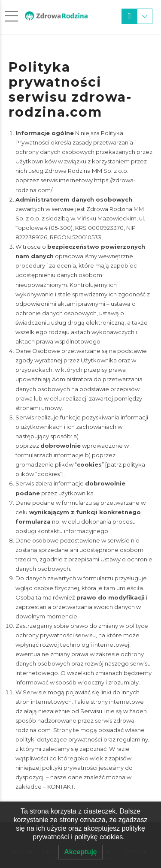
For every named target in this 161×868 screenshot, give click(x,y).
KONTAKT (61, 787)
